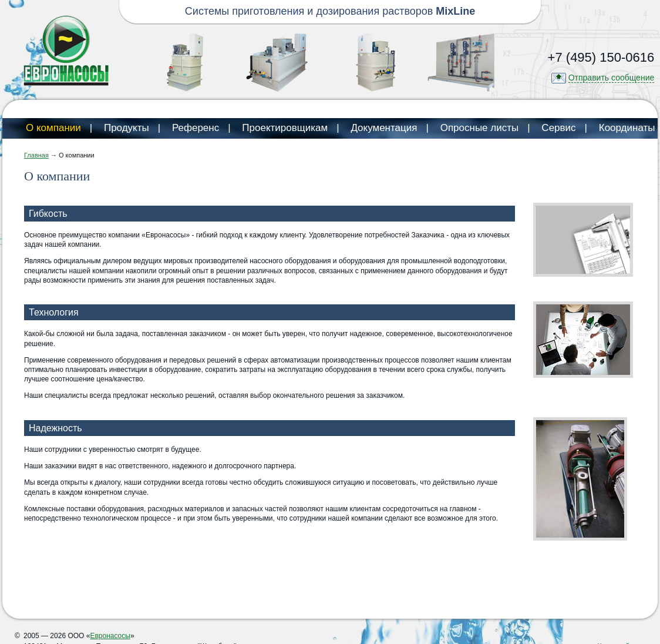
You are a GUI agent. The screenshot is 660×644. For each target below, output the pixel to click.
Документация (384, 128)
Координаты (627, 128)
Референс (196, 128)
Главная (36, 155)
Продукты (127, 128)
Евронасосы (110, 636)
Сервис (558, 128)
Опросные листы (480, 128)
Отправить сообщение (612, 78)
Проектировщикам (285, 128)
